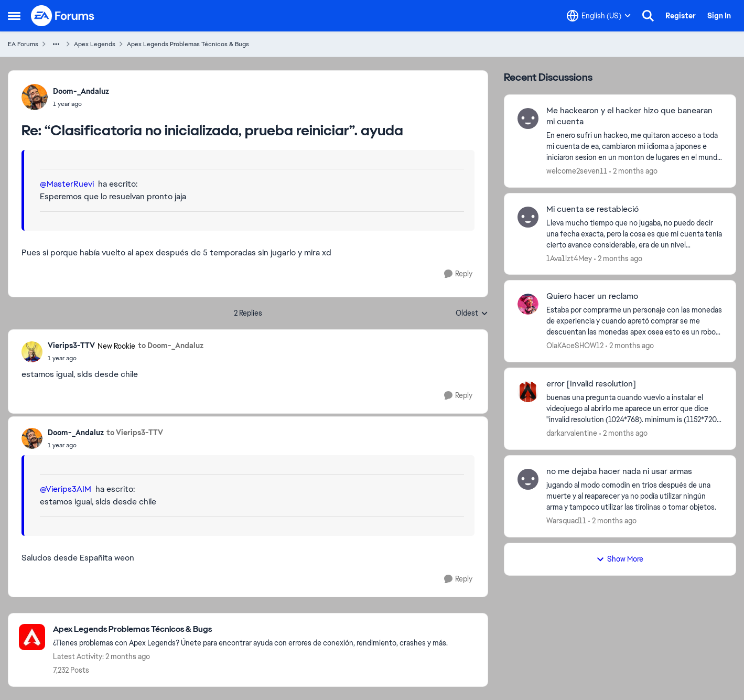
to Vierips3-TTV (135, 433)
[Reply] (458, 274)
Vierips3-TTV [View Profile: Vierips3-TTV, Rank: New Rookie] (71, 346)
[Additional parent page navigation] (56, 44)
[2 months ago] (633, 171)
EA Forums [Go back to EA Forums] (23, 44)
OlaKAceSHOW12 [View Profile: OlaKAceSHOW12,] (575, 346)
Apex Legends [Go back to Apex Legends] (95, 44)
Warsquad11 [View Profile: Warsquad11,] (566, 521)
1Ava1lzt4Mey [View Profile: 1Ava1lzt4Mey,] (569, 258)
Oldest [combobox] (472, 314)
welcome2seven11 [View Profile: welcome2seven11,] (577, 171)
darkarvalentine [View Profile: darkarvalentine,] (572, 433)
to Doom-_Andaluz (171, 346)
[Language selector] (599, 16)
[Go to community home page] (63, 16)
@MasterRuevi (67, 184)
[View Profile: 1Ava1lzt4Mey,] (528, 217)
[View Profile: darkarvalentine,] (528, 392)
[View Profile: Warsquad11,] (528, 479)
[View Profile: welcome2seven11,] (528, 119)
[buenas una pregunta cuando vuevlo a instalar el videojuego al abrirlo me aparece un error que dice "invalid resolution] (634, 409)
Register (681, 16)
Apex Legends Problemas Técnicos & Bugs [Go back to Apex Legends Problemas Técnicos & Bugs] (188, 44)
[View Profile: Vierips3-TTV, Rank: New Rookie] (32, 352)
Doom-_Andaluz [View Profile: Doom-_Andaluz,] (81, 91)
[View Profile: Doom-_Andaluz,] (35, 97)
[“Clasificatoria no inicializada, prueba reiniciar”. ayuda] (81, 104)
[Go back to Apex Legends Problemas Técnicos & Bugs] (250, 629)
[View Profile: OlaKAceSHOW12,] (528, 304)
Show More (620, 559)
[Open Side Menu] (14, 16)
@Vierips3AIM (66, 489)
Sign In (719, 16)
